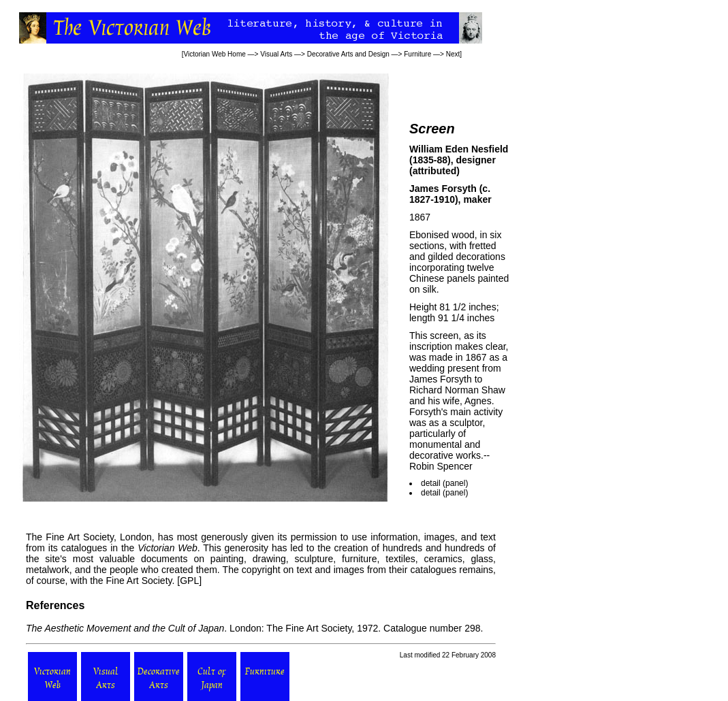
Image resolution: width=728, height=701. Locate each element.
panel (455, 483)
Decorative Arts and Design (348, 54)
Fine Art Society (78, 537)
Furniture (417, 54)
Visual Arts (276, 54)
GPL (189, 581)
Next (453, 54)
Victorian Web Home (214, 54)
